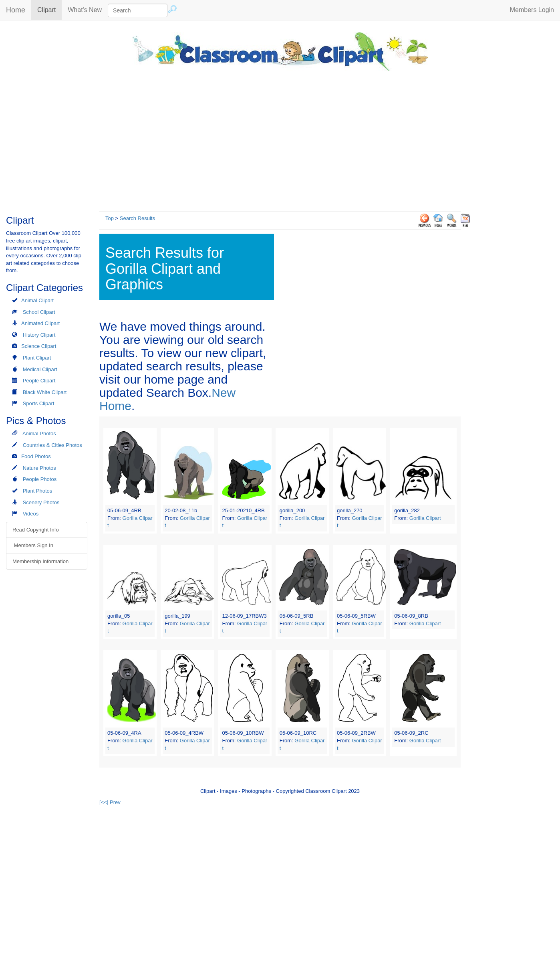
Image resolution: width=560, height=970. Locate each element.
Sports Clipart (39, 403)
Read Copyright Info (36, 530)
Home (16, 10)
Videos (31, 514)
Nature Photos (39, 468)
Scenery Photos (41, 502)
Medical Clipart (40, 369)
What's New (85, 10)
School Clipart (39, 312)
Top (110, 218)
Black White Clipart (45, 392)
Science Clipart (39, 346)
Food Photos (36, 456)
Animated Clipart (40, 323)
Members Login (532, 10)
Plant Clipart (37, 358)
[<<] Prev (110, 802)
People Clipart (39, 381)
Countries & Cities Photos (52, 445)
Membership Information (40, 561)
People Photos (40, 479)
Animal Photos (39, 433)
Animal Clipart (37, 300)
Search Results (137, 218)
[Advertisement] (280, 139)
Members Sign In (33, 545)
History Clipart (39, 335)
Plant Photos (38, 491)
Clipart (49, 9)
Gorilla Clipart (425, 518)
